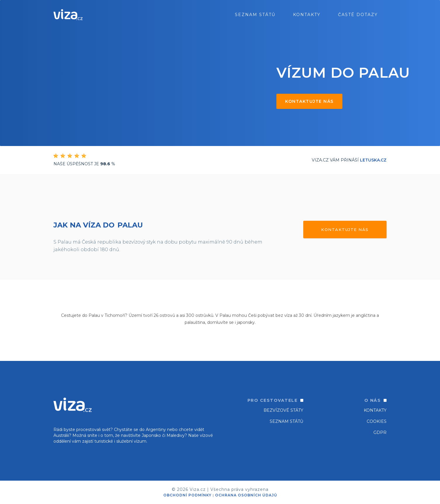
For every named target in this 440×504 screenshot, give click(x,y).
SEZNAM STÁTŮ (286, 421)
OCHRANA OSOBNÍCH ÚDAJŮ (246, 495)
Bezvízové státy (283, 410)
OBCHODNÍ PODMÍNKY (187, 495)
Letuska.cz (373, 160)
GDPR (380, 432)
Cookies (377, 421)
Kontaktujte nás (309, 101)
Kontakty (307, 15)
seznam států (255, 15)
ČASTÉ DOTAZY (358, 15)
